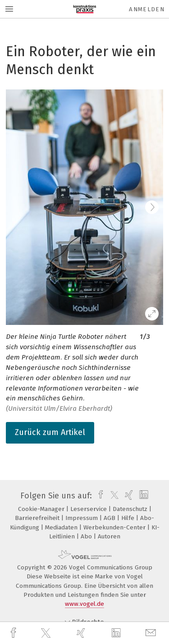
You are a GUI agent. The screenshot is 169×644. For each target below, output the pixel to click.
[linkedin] (117, 633)
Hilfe (129, 518)
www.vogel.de (84, 604)
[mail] (152, 633)
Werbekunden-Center (115, 527)
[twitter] (47, 633)
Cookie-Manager (42, 509)
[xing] (82, 633)
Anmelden (147, 9)
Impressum (82, 518)
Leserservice (89, 509)
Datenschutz (131, 509)
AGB (110, 518)
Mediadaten (62, 527)
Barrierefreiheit (38, 518)
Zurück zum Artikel (50, 432)
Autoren (109, 536)
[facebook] (14, 633)
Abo (87, 536)
